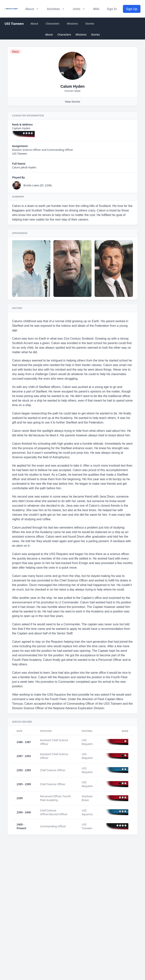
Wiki (96, 9)
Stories (90, 24)
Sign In (112, 9)
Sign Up (132, 9)
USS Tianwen (14, 24)
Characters (52, 24)
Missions (72, 24)
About (34, 24)
